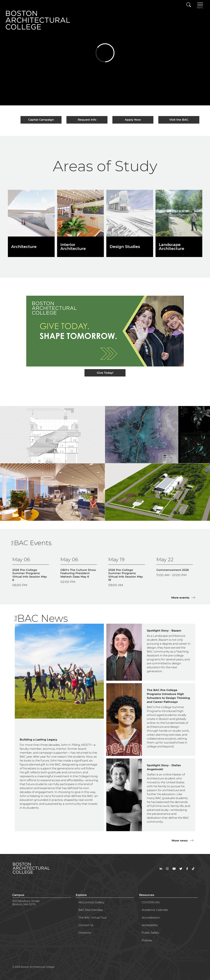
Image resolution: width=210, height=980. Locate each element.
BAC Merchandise (91, 910)
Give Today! (105, 373)
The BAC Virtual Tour (93, 918)
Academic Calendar (155, 910)
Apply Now (133, 120)
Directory (85, 933)
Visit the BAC (179, 120)
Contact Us (86, 925)
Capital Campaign (41, 120)
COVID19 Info (151, 902)
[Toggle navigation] (200, 5)
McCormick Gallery (91, 902)
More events (181, 598)
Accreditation (151, 918)
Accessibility (150, 925)
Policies (147, 940)
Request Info (87, 120)
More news (180, 841)
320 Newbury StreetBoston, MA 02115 (26, 903)
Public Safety (151, 933)
